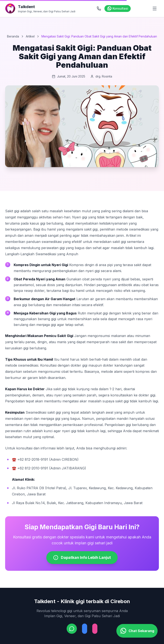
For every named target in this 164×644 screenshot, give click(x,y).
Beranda (13, 36)
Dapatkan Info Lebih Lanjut (82, 558)
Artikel (30, 36)
